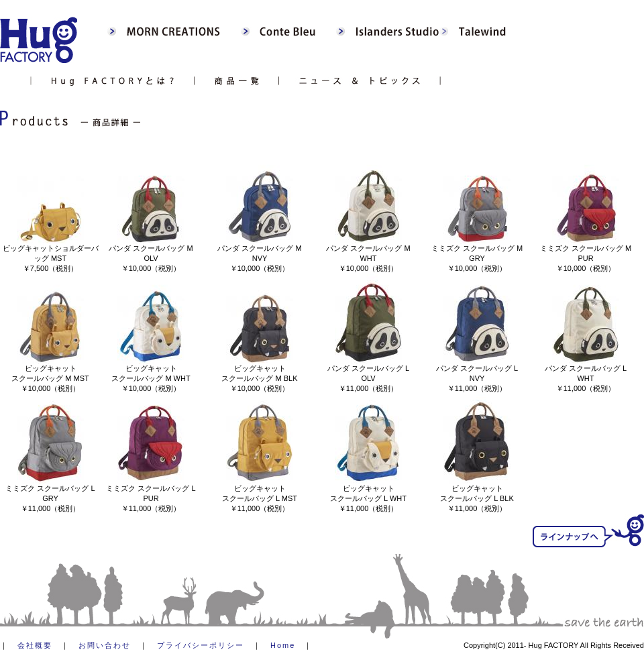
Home (283, 645)
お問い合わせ (105, 645)
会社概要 (35, 645)
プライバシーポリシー (201, 645)
